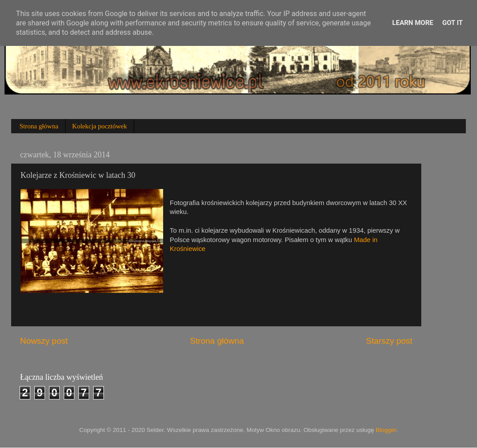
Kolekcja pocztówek (100, 126)
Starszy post (389, 341)
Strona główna (39, 126)
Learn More (413, 23)
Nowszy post (44, 341)
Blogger (386, 430)
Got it (452, 23)
